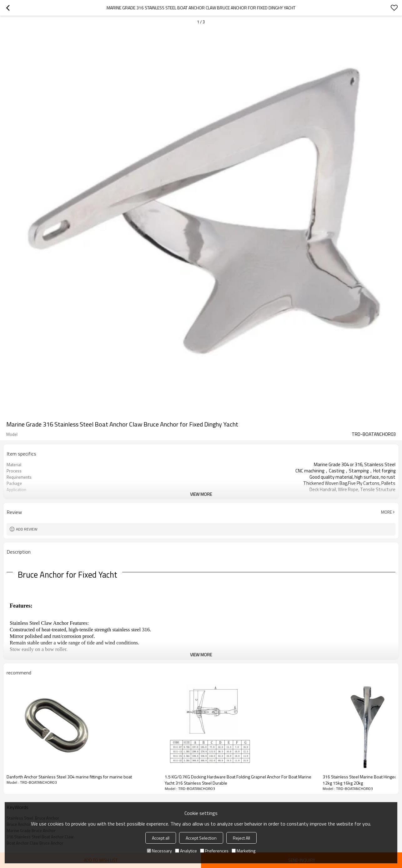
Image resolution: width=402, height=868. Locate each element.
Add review (27, 529)
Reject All (241, 838)
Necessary (159, 851)
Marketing (244, 851)
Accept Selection (201, 838)
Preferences (214, 851)
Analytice (186, 851)
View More (201, 494)
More (387, 512)
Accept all (161, 838)
